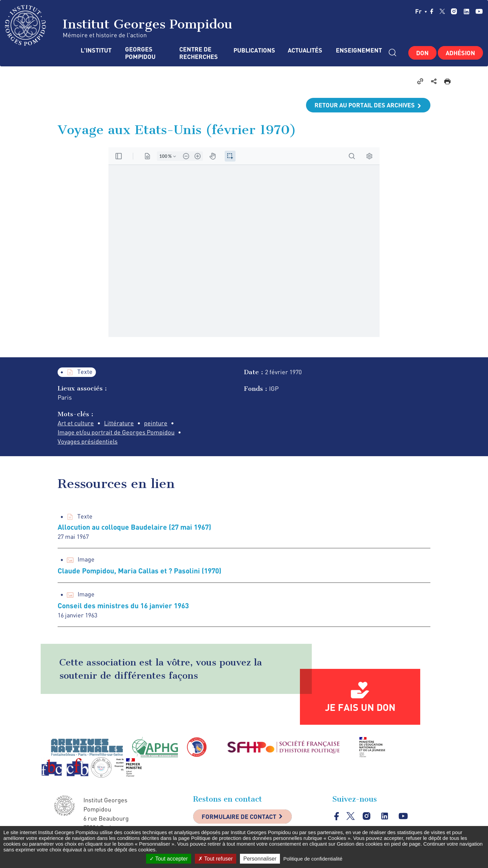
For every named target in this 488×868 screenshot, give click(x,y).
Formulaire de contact (239, 817)
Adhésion (460, 53)
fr (421, 11)
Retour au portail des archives (365, 105)
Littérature (119, 423)
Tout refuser (216, 859)
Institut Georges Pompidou (119, 25)
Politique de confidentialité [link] (313, 859)
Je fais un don (360, 707)
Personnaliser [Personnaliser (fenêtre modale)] (260, 859)
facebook (432, 11)
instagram (454, 11)
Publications (254, 50)
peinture (156, 423)
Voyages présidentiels (88, 441)
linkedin (466, 11)
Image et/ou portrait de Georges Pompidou (116, 432)
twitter (442, 11)
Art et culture (76, 423)
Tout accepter (169, 859)
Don (422, 53)
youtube (479, 11)
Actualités (305, 50)
